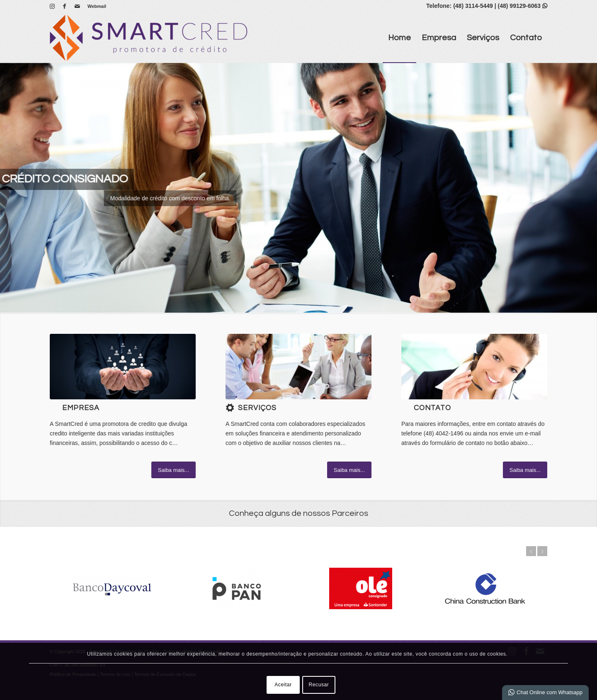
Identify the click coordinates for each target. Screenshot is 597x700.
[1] (123, 367)
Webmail (97, 6)
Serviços (257, 408)
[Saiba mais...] (174, 470)
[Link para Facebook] (64, 6)
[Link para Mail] (77, 6)
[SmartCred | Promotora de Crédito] (149, 38)
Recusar (319, 685)
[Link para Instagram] (52, 6)
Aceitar (283, 685)
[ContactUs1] (474, 367)
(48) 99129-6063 (523, 6)
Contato (432, 408)
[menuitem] (95, 6)
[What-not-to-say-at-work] (298, 367)
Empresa (81, 408)
